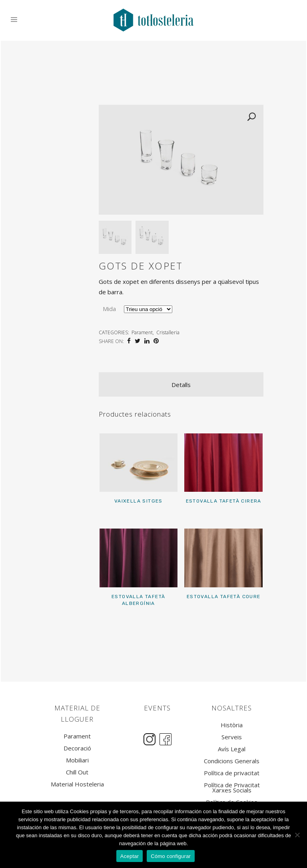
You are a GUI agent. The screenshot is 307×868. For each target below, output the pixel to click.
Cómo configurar (171, 856)
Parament (142, 332)
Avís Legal (232, 749)
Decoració (77, 748)
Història (232, 725)
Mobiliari (77, 760)
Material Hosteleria (77, 784)
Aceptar (130, 856)
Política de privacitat (232, 773)
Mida (109, 309)
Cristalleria (168, 332)
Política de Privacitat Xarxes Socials (232, 788)
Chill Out (77, 772)
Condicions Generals (232, 761)
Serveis (232, 737)
